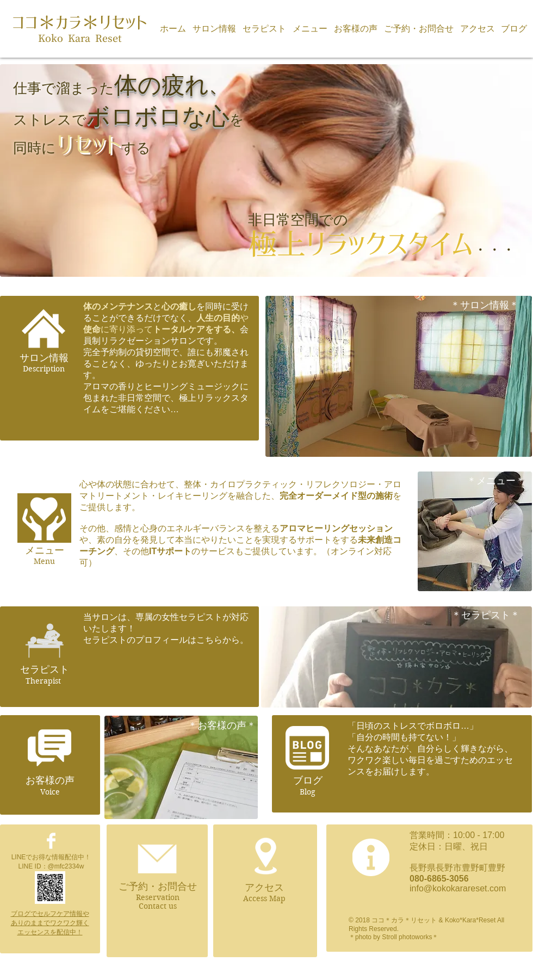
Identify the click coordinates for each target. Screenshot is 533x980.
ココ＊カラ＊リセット (80, 23)
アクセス (264, 888)
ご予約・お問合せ (158, 886)
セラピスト (45, 669)
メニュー (45, 550)
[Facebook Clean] (51, 841)
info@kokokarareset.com (458, 888)
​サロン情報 (44, 358)
